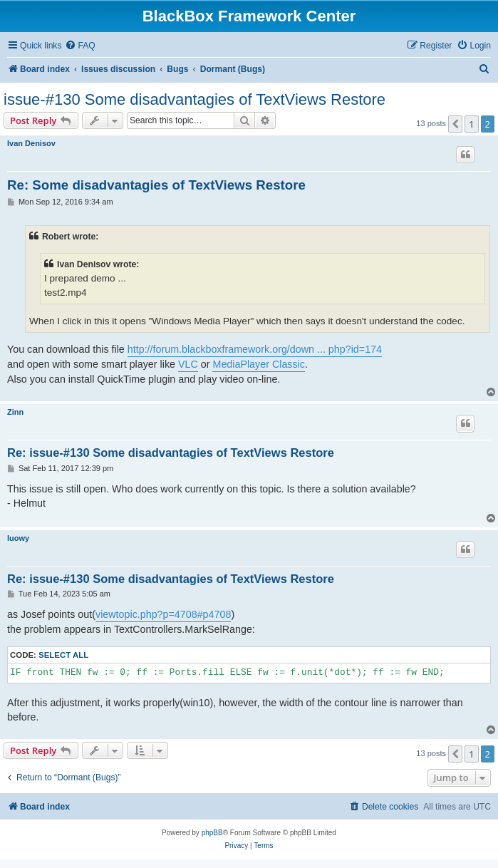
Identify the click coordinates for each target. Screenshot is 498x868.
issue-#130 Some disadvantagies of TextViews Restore (194, 99)
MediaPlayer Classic (259, 364)
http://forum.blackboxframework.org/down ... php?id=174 (255, 349)
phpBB (212, 833)
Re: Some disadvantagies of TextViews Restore (156, 185)
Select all (63, 655)
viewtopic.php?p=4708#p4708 (163, 614)
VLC (188, 364)
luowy (18, 538)
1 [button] (471, 124)
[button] (455, 124)
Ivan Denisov (31, 143)
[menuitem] (80, 46)
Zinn (15, 412)
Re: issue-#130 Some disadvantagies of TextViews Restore (171, 453)
